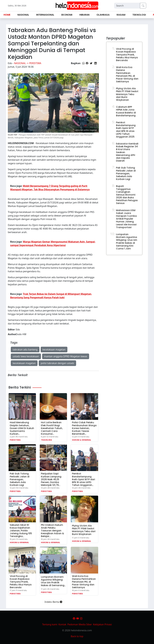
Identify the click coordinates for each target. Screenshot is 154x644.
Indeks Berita (53, 602)
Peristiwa (15, 440)
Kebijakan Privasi (102, 624)
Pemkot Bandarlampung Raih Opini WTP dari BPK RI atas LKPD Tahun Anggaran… (84, 479)
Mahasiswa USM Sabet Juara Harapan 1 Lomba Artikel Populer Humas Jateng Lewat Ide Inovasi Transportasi (126, 219)
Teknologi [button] (139, 15)
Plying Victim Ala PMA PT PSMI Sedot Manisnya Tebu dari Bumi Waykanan (84, 530)
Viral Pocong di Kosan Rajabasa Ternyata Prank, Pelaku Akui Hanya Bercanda (21, 582)
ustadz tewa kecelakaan (26, 356)
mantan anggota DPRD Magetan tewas (66, 356)
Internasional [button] (45, 15)
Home (7, 15)
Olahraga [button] (103, 15)
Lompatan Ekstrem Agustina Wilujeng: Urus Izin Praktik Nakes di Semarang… (53, 581)
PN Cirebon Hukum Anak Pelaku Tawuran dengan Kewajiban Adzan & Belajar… (52, 531)
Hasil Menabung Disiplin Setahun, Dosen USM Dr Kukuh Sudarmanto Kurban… (22, 428)
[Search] (127, 6)
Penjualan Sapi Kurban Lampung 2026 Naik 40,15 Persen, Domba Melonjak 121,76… (51, 479)
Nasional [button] (23, 15)
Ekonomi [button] (67, 15)
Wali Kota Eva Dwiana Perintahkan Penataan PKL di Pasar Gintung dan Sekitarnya (84, 582)
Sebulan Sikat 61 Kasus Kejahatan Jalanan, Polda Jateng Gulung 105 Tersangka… (21, 531)
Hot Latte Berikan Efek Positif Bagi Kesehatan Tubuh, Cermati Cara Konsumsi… (52, 428)
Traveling (46, 440)
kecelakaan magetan (54, 350)
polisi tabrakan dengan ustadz (57, 363)
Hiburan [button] (84, 15)
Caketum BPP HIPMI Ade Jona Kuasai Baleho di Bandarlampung (126, 111)
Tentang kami (50, 624)
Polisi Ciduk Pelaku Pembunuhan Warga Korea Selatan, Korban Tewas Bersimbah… (84, 428)
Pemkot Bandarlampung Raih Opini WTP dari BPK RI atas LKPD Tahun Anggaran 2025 (126, 130)
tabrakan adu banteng (25, 350)
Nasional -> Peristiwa (28, 63)
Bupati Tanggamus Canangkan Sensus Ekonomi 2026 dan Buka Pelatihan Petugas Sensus (127, 195)
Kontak (62, 624)
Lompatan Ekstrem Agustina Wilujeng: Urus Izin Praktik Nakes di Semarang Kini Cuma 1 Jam (127, 241)
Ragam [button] (121, 15)
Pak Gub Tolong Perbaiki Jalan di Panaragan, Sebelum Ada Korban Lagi (20, 479)
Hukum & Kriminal (82, 440)
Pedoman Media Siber (80, 624)
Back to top (77, 636)
